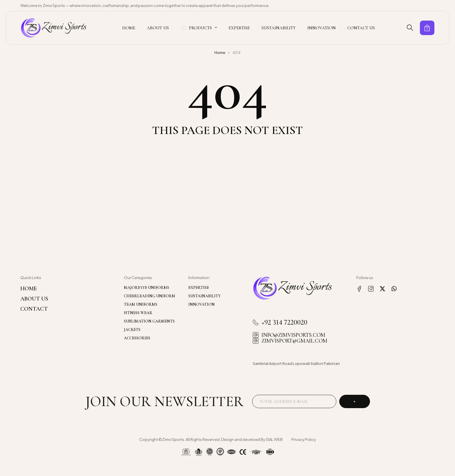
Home (220, 53)
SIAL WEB (274, 439)
